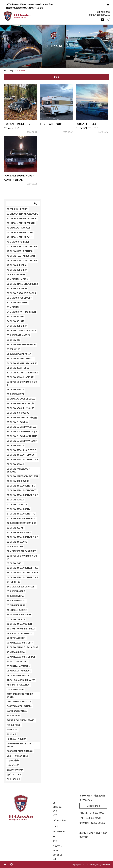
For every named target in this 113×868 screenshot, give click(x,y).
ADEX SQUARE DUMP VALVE (21, 680)
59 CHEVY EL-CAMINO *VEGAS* (22, 441)
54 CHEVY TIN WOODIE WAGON (21, 331)
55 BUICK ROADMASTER (18, 335)
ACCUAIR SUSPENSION (18, 675)
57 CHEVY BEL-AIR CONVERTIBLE (23, 373)
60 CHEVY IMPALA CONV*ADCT (22, 490)
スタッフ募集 (13, 760)
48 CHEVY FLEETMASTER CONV (22, 261)
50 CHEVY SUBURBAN (17, 289)
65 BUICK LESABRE (16, 591)
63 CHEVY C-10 (15, 563)
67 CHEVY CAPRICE (16, 619)
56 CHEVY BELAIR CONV (18, 368)
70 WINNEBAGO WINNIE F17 (20, 643)
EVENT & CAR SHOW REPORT (21, 720)
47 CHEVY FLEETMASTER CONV (22, 247)
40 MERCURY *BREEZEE (18, 242)
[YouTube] (102, 20)
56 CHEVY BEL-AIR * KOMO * (20, 359)
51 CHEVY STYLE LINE (17, 303)
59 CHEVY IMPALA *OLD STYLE (21, 450)
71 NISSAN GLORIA (16, 652)
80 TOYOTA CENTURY (17, 661)
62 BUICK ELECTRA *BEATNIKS (21, 523)
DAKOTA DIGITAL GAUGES (19, 706)
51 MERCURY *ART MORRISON (21, 312)
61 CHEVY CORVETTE (17, 504)
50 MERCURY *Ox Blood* (19, 298)
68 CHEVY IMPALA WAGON (19, 624)
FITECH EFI (12, 730)
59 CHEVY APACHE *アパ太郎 (20, 404)
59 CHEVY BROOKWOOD (18, 413)
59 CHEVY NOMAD (15, 464)
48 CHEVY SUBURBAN (17, 265)
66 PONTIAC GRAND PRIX (19, 615)
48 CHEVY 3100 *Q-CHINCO (20, 251)
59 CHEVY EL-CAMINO (17, 422)
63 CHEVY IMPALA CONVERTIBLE (22, 568)
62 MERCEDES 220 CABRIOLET (21, 551)
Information (56, 820)
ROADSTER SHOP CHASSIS (20, 751)
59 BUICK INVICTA (15, 394)
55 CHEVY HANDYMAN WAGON (21, 345)
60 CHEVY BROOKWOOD (18, 481)
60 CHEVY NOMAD (15, 500)
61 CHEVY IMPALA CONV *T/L (21, 514)
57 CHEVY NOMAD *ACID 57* (20, 377)
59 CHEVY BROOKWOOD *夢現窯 (22, 418)
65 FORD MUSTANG (16, 601)
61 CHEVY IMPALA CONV (18, 509)
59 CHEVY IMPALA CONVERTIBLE (22, 460)
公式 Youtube (14, 775)
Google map (93, 806)
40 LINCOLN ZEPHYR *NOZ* (20, 233)
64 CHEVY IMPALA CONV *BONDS (23, 573)
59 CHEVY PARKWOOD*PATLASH (22, 476)
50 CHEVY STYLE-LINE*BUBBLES (22, 284)
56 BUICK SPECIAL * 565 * (19, 354)
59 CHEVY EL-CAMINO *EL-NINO (22, 436)
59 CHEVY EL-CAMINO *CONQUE (22, 432)
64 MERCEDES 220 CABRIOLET (21, 587)
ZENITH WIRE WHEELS (17, 756)
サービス (55, 839)
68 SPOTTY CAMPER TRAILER (21, 629)
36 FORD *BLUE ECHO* (18, 209)
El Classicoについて (56, 809)
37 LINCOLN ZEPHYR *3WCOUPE (22, 214)
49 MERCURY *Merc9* (18, 279)
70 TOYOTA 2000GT (16, 638)
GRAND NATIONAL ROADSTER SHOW (21, 745)
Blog (55, 826)
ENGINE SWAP (14, 716)
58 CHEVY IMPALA (15, 389)
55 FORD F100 (13, 349)
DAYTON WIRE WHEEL (17, 711)
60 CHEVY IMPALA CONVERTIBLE (22, 495)
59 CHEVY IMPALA (15, 446)
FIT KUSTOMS (14, 725)
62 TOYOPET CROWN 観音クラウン (22, 557)
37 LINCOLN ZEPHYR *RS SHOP (22, 218)
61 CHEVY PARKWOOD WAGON (21, 519)
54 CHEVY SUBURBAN (17, 326)
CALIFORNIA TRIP (15, 690)
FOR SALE (11, 734)
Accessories (56, 831)
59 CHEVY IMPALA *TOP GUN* (21, 455)
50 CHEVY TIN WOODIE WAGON (21, 293)
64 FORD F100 (13, 582)
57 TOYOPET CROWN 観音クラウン (22, 383)
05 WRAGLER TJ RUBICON (19, 671)
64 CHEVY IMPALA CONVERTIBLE (22, 577)
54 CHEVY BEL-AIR (16, 321)
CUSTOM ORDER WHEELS (19, 702)
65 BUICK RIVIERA (15, 596)
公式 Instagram (15, 770)
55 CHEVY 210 (13, 340)
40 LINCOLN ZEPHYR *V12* (20, 237)
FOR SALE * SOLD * (17, 739)
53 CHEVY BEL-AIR (16, 317)
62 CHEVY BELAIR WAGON (19, 533)
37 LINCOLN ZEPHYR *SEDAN (21, 223)
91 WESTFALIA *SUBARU (18, 666)
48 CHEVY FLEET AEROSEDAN (21, 256)
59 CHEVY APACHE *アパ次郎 (20, 408)
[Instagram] (108, 20)
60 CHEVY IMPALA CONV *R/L (21, 486)
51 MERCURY (13, 307)
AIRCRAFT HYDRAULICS (18, 685)
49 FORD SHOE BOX (16, 275)
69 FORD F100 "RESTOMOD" (20, 633)
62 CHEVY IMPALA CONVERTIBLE (22, 537)
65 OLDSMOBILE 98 (16, 605)
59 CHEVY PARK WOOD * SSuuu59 (18, 470)
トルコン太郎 (13, 765)
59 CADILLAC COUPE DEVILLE (21, 399)
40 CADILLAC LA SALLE (19, 228)
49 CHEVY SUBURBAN (17, 270)
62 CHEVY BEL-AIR (16, 528)
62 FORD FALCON (15, 546)
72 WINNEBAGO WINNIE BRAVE (21, 657)
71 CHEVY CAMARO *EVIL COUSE (22, 647)
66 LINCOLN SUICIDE (17, 610)
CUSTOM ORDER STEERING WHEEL (20, 696)
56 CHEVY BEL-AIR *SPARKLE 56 (22, 363)
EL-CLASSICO (13, 779)
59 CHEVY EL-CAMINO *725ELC (22, 427)
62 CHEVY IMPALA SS (17, 542)
